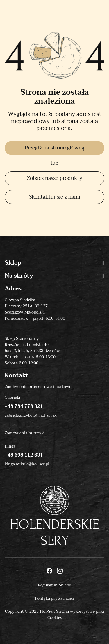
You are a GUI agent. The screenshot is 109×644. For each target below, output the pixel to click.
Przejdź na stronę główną (54, 148)
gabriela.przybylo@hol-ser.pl (31, 415)
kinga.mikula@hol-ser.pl (27, 464)
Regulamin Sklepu (54, 585)
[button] (103, 263)
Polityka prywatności (54, 598)
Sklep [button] (54, 263)
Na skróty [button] (54, 276)
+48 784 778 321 (24, 406)
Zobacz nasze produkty (55, 178)
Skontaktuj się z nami (54, 197)
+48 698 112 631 (24, 455)
